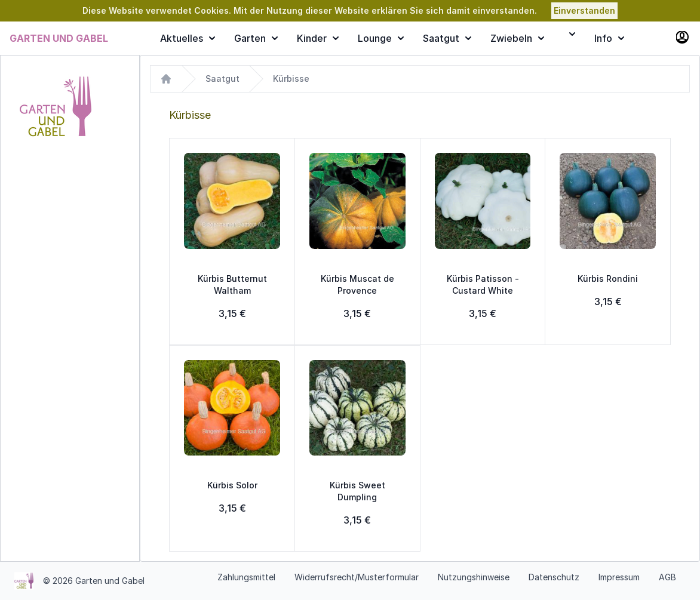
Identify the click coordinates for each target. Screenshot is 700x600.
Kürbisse (291, 79)
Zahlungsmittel (246, 577)
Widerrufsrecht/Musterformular (357, 577)
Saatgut (447, 38)
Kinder (318, 38)
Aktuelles (188, 38)
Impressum (619, 577)
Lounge (381, 38)
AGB (667, 577)
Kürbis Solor (232, 485)
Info (609, 38)
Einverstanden (584, 10)
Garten (256, 38)
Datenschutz (554, 577)
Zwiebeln (517, 38)
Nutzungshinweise (474, 577)
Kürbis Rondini (608, 279)
